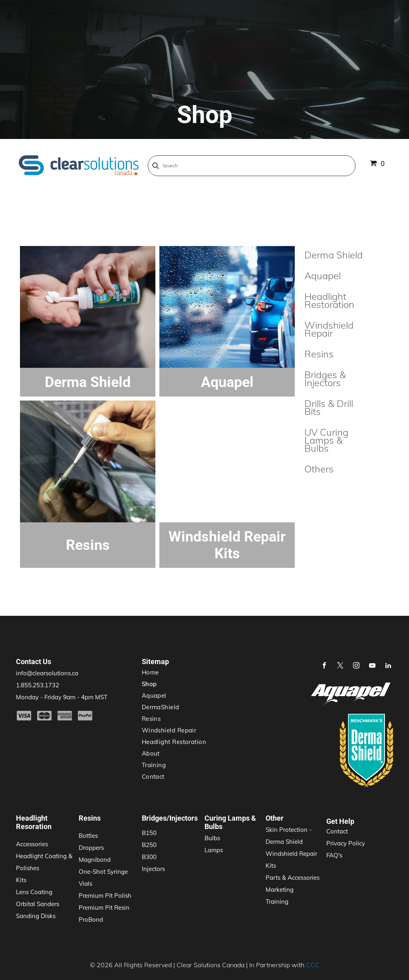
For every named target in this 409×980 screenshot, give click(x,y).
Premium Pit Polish (105, 896)
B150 (149, 833)
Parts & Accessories (293, 878)
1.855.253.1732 (38, 685)
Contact (337, 831)
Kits (21, 880)
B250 (149, 845)
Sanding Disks (36, 916)
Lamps (214, 850)
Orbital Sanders (38, 904)
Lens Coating (34, 892)
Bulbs (212, 838)
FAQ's (334, 855)
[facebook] (324, 666)
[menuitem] (202, 672)
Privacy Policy (346, 843)
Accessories (32, 844)
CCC (313, 965)
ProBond (91, 919)
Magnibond (95, 860)
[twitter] (340, 666)
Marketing (280, 890)
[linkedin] (388, 666)
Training (277, 902)
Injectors (153, 869)
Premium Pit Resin (104, 908)
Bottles (88, 836)
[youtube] (372, 666)
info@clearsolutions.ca (47, 673)
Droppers (91, 848)
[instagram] (356, 666)
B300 (149, 857)
